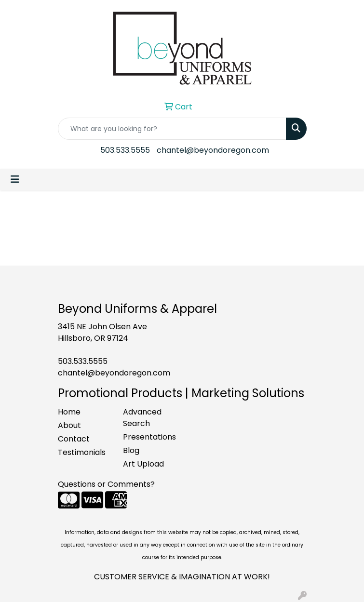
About (69, 425)
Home (69, 412)
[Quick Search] (172, 129)
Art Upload (143, 464)
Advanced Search (142, 418)
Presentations (149, 437)
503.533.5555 (125, 150)
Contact (74, 439)
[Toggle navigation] (15, 179)
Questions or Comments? (106, 484)
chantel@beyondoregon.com (213, 150)
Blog (131, 450)
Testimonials (82, 452)
